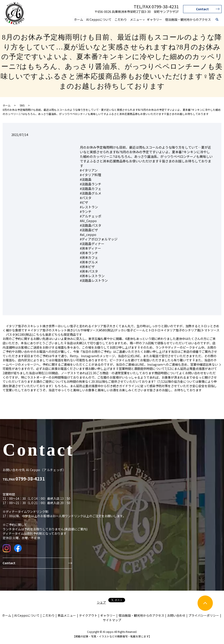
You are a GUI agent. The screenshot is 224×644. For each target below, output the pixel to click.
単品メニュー (67, 615)
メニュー (136, 19)
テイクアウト (88, 615)
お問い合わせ (176, 615)
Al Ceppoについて (99, 19)
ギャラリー (154, 19)
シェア (101, 602)
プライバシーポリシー (204, 615)
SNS (22, 105)
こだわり (121, 19)
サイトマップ (112, 620)
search (217, 19)
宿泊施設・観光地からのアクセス (188, 19)
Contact (202, 9)
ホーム (79, 19)
